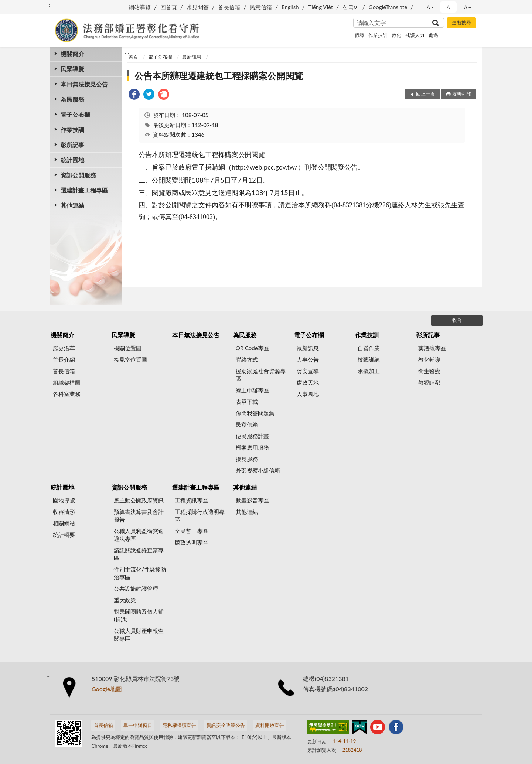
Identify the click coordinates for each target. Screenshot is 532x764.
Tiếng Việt (320, 7)
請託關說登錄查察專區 (139, 554)
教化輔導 (429, 359)
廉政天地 (308, 382)
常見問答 (198, 7)
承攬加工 (369, 371)
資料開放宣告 (270, 725)
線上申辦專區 (252, 390)
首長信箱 (229, 7)
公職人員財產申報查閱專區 (139, 635)
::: (50, 5)
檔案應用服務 (252, 447)
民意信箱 (261, 7)
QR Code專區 (252, 348)
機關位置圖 (128, 348)
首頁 (133, 57)
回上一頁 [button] (426, 94)
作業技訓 (378, 35)
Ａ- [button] (429, 7)
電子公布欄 (75, 114)
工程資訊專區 (191, 500)
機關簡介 (72, 54)
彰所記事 (72, 145)
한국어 (351, 7)
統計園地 (72, 160)
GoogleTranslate (388, 7)
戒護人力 (415, 35)
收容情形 (64, 512)
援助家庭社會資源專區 (261, 375)
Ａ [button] (448, 7)
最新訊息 (192, 57)
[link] (134, 95)
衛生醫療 (429, 371)
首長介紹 (64, 359)
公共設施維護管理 (136, 589)
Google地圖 (107, 689)
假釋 (359, 35)
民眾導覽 (72, 69)
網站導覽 (140, 7)
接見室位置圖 (130, 359)
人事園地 (308, 394)
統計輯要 (64, 535)
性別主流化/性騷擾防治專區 (140, 573)
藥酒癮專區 (432, 348)
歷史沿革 (64, 348)
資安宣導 (308, 371)
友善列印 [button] (462, 94)
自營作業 (369, 348)
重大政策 (125, 600)
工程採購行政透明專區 (200, 516)
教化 (396, 35)
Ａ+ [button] (467, 7)
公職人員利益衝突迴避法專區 (139, 535)
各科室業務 (67, 394)
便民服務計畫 (252, 436)
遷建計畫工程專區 (84, 190)
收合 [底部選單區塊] (457, 320)
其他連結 (72, 205)
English (290, 7)
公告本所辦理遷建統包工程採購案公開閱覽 (219, 76)
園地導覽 (64, 500)
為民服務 (72, 99)
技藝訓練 (369, 359)
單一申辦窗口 (138, 725)
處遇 (433, 35)
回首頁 (169, 7)
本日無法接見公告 (84, 84)
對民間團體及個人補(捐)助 (139, 615)
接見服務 (247, 459)
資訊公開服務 (78, 175)
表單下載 (247, 402)
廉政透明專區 (191, 542)
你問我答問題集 (255, 413)
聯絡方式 (247, 359)
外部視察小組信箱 (258, 470)
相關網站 (64, 523)
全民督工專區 (191, 531)
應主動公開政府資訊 (139, 500)
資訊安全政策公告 (226, 725)
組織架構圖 (67, 382)
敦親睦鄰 (429, 382)
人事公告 (308, 359)
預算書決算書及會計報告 (139, 516)
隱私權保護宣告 (179, 725)
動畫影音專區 (252, 500)
